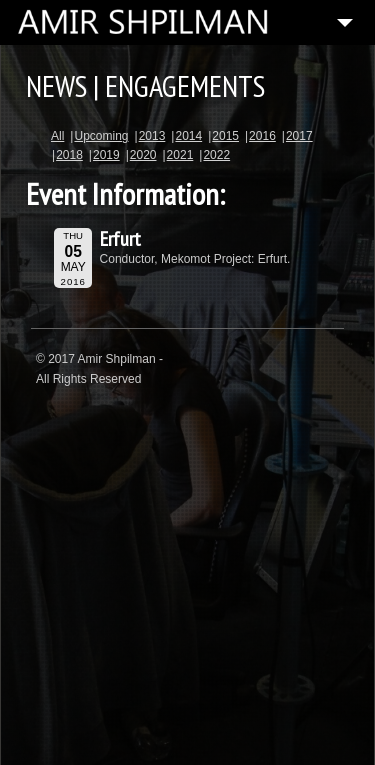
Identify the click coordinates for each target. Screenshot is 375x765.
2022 (216, 155)
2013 (152, 136)
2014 (188, 136)
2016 (262, 136)
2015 (225, 136)
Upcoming (101, 136)
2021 (180, 155)
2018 (69, 155)
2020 (143, 155)
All (57, 136)
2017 (299, 136)
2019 (106, 155)
